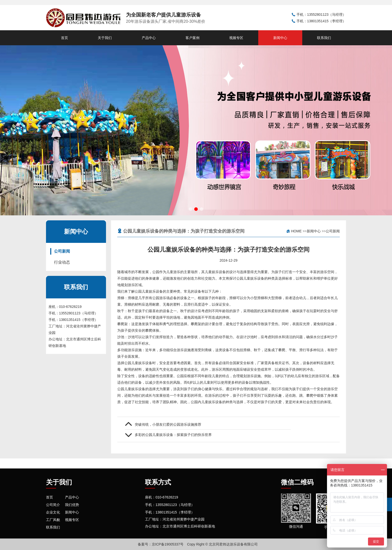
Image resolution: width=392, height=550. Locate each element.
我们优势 (72, 505)
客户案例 (192, 38)
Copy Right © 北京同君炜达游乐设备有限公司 (222, 544)
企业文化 (53, 512)
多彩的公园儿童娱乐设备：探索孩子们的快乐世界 (173, 435)
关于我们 (105, 38)
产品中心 (149, 38)
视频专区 (236, 38)
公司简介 (53, 505)
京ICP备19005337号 (168, 544)
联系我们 (324, 38)
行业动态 (62, 262)
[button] (190, 209)
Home (296, 231)
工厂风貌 (53, 520)
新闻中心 (280, 38)
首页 (64, 38)
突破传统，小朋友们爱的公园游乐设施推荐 (168, 424)
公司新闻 (62, 251)
